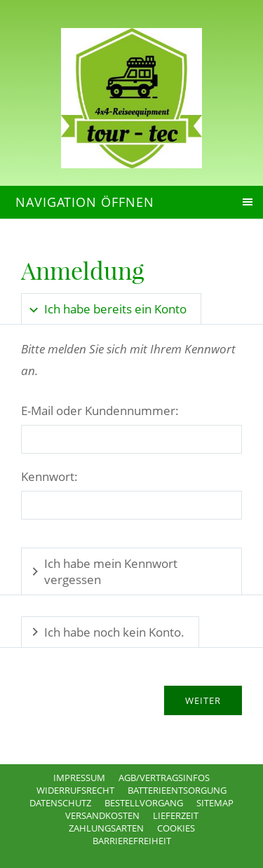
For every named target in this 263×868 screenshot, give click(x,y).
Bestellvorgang (144, 803)
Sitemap (215, 803)
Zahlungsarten (106, 828)
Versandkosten (102, 815)
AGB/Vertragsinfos (164, 778)
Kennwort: (49, 476)
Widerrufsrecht (75, 790)
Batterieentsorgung (177, 790)
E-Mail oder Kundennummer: (100, 411)
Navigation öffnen (85, 202)
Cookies (176, 828)
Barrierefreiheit (132, 841)
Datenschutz (60, 803)
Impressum (79, 778)
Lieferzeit (176, 815)
